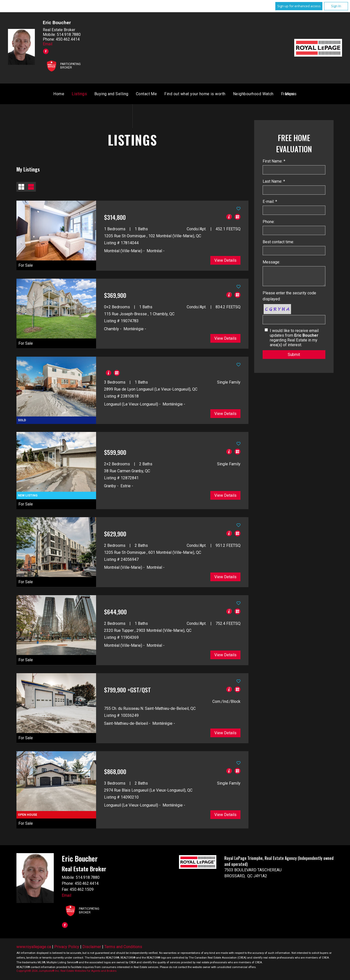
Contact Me (205, 95)
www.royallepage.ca (34, 947)
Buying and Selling (170, 95)
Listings (138, 95)
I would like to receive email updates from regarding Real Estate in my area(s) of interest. (294, 338)
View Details (225, 261)
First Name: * (274, 162)
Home (117, 95)
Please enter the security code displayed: (289, 297)
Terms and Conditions (123, 947)
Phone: (269, 222)
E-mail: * (270, 202)
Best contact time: (278, 243)
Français (231, 95)
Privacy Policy (67, 947)
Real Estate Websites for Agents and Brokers (88, 972)
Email (48, 44)
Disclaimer (92, 947)
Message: (271, 263)
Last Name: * (274, 182)
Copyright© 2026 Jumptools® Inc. (38, 972)
